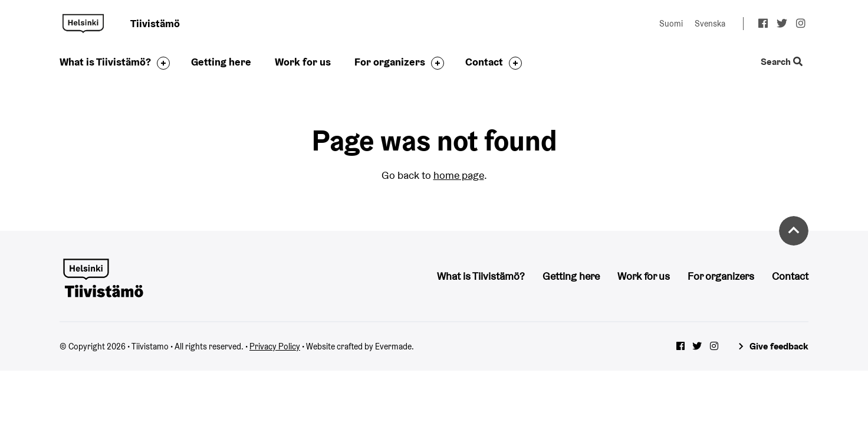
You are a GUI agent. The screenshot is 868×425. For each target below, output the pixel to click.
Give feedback (779, 346)
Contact (484, 62)
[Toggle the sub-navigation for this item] (160, 63)
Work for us (303, 62)
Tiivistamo (83, 24)
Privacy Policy (275, 346)
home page (459, 175)
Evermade (393, 346)
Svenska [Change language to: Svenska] (710, 24)
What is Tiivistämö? (105, 62)
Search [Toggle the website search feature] (782, 62)
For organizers (390, 62)
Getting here (221, 62)
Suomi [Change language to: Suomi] (671, 24)
